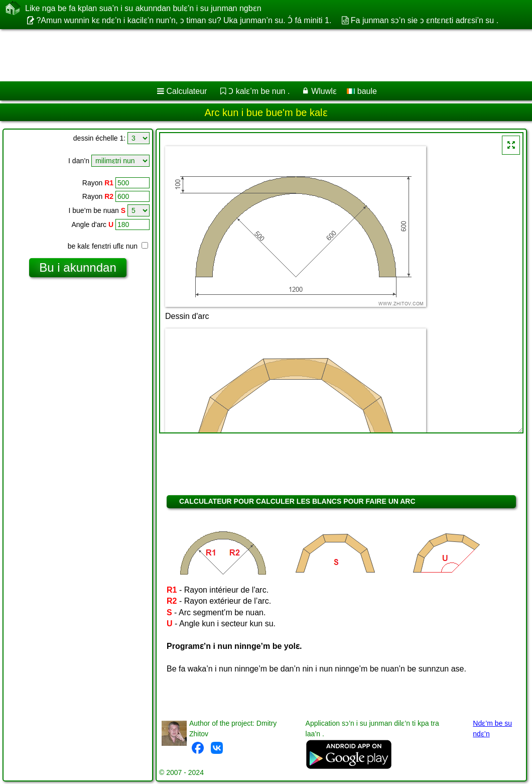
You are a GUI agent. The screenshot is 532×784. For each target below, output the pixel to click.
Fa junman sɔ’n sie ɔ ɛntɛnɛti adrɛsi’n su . (425, 20)
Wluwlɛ (324, 91)
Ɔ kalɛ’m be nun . (259, 91)
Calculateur (187, 91)
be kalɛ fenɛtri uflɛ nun (108, 246)
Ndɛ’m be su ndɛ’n (492, 729)
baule (362, 91)
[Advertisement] (256, 55)
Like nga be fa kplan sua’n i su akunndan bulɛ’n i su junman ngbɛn (143, 8)
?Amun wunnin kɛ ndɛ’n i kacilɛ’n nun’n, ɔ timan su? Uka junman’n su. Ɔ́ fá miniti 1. (184, 20)
